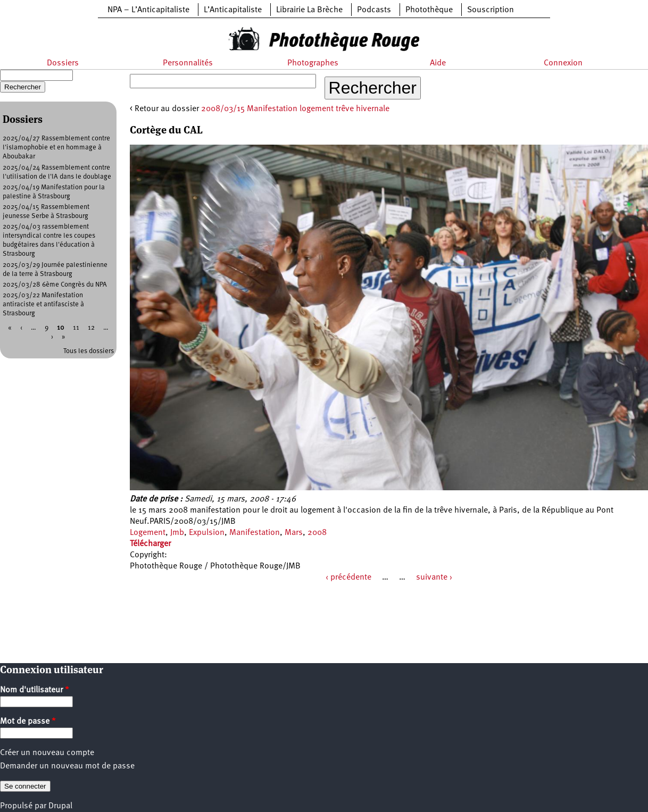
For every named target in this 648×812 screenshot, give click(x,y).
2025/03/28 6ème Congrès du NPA (55, 285)
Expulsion (207, 533)
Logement (148, 533)
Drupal (60, 806)
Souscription (491, 10)
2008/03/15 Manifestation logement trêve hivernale (295, 109)
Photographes (313, 63)
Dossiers (63, 63)
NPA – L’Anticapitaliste (148, 10)
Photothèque (429, 10)
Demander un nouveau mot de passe (67, 766)
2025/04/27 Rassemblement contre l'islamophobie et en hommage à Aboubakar (56, 148)
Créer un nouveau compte (47, 753)
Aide (438, 63)
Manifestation (255, 533)
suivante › (434, 577)
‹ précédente (348, 577)
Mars (294, 533)
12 (91, 328)
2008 (317, 533)
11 (76, 328)
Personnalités (188, 63)
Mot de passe (28, 722)
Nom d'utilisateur (35, 690)
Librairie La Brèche (309, 10)
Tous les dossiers (89, 351)
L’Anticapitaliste (233, 10)
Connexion (563, 63)
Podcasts (374, 10)
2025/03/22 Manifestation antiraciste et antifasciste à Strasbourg (43, 304)
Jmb (177, 533)
